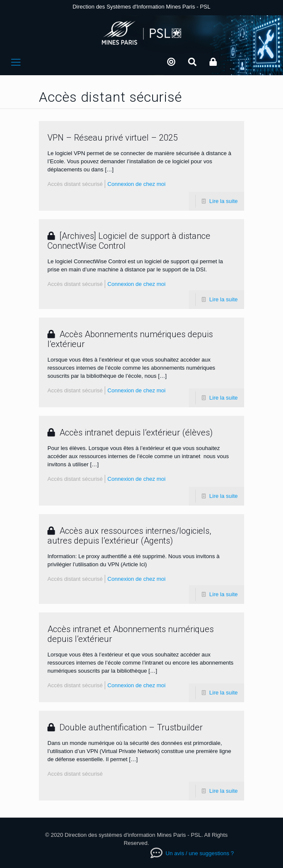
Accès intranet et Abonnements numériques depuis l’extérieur (131, 634)
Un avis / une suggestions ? (199, 853)
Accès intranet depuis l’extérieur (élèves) (130, 433)
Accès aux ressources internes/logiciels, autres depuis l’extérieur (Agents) (129, 536)
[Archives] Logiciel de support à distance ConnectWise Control (129, 241)
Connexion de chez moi (136, 184)
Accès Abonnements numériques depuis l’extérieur (130, 339)
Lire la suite (224, 201)
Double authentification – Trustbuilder (125, 727)
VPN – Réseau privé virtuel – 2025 (113, 138)
